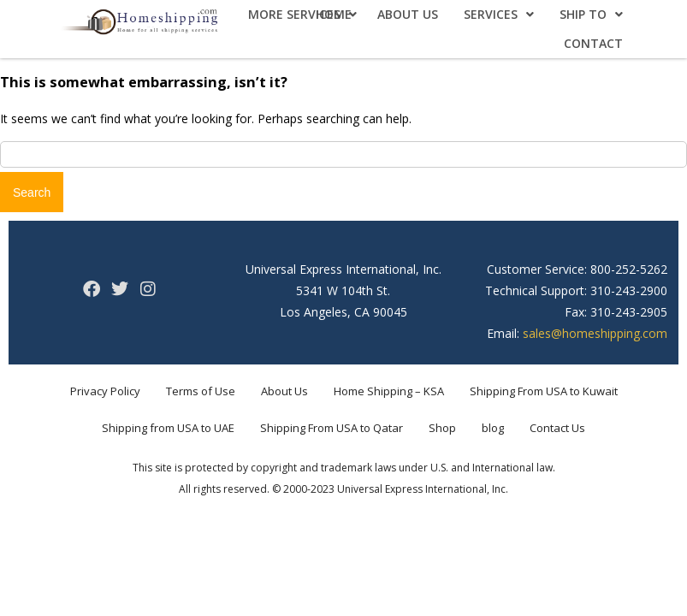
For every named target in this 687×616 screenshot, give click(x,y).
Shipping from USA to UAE (168, 428)
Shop (442, 428)
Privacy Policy (105, 391)
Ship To (591, 14)
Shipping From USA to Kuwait (544, 391)
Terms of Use (201, 391)
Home (334, 14)
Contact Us (557, 428)
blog (493, 428)
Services (499, 14)
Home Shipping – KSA (389, 391)
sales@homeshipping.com (595, 333)
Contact (593, 43)
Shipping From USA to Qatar (332, 428)
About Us (408, 14)
